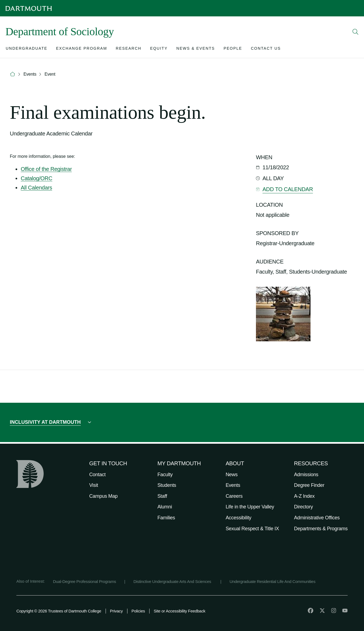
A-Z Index (304, 496)
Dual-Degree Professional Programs (84, 581)
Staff (162, 496)
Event (50, 74)
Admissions (306, 475)
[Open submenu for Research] (129, 50)
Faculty (165, 475)
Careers (234, 496)
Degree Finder (309, 485)
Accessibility (238, 518)
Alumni (165, 507)
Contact (97, 475)
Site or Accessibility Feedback (179, 611)
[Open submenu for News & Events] (196, 50)
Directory (304, 507)
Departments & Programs (321, 529)
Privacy (116, 611)
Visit (94, 485)
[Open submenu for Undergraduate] (27, 50)
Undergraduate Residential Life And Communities (272, 581)
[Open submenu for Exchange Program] (82, 50)
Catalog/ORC (37, 178)
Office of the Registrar (46, 169)
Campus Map (103, 496)
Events (30, 74)
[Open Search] (356, 32)
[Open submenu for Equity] (159, 50)
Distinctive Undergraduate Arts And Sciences (173, 581)
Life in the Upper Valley (250, 507)
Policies (138, 611)
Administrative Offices (317, 518)
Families (166, 518)
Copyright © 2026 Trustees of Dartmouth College (59, 611)
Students (167, 485)
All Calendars (36, 188)
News (232, 475)
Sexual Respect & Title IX (252, 529)
